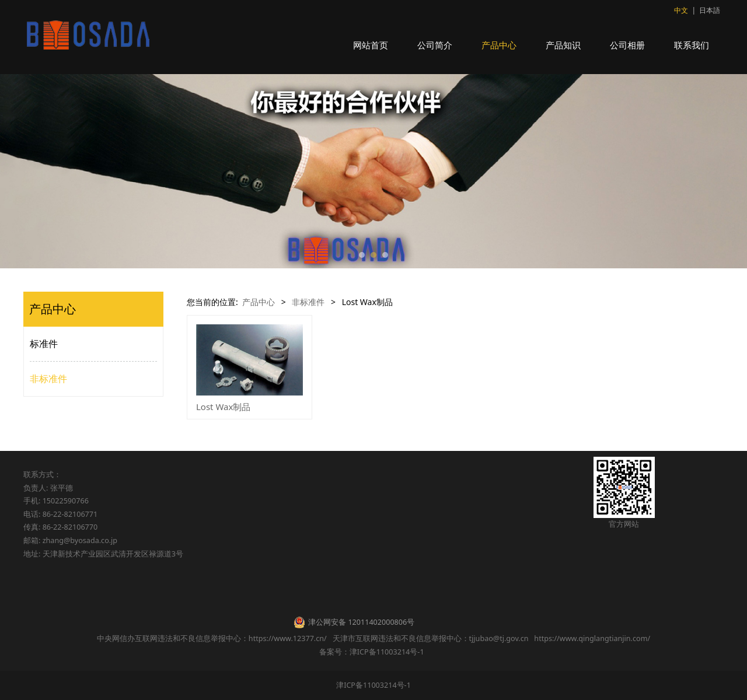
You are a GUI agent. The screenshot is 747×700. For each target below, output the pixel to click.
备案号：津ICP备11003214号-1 (373, 652)
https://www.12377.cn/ (288, 638)
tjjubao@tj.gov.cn (499, 638)
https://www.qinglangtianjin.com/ (592, 638)
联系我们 (692, 45)
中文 (681, 10)
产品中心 (499, 45)
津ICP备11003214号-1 (373, 685)
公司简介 (435, 45)
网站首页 (371, 45)
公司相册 (627, 45)
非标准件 (48, 379)
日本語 (710, 10)
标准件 (44, 344)
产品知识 (563, 45)
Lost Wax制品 (223, 407)
